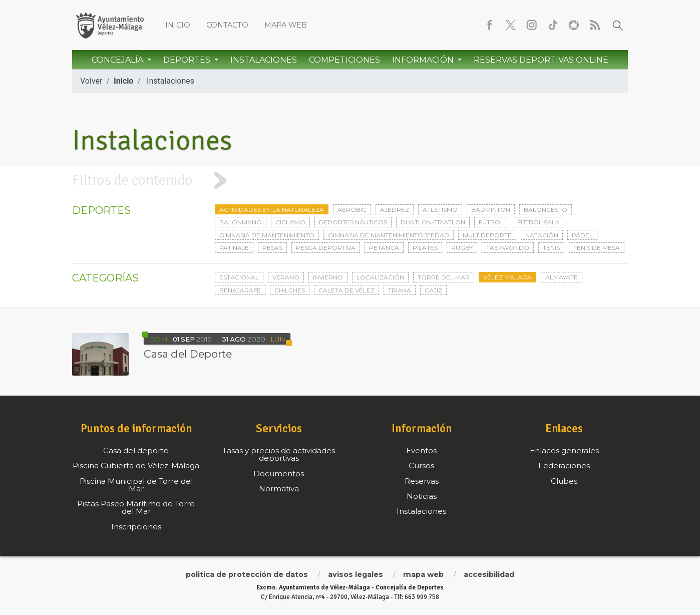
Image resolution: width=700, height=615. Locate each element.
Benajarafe (240, 290)
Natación (542, 235)
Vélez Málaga (507, 277)
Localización (380, 277)
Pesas (272, 248)
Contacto (227, 25)
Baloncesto (546, 210)
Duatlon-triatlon (433, 222)
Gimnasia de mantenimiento (267, 235)
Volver (91, 81)
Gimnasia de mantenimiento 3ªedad (389, 235)
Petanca (384, 248)
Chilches (290, 290)
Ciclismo (290, 222)
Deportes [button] (188, 60)
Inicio (178, 25)
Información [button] (424, 60)
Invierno (328, 277)
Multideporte (487, 235)
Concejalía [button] (118, 60)
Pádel (582, 235)
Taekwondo (508, 248)
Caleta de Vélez (346, 290)
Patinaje (234, 248)
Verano (286, 277)
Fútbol (491, 222)
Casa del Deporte (188, 354)
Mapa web (286, 25)
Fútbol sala (539, 222)
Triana (400, 290)
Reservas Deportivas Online (541, 60)
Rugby (462, 248)
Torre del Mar (444, 277)
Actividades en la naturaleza (272, 210)
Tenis (551, 248)
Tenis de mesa (597, 248)
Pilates (425, 248)
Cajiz (433, 290)
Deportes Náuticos (353, 222)
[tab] (350, 181)
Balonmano (241, 222)
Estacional (239, 277)
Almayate (562, 277)
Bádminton (491, 210)
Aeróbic (352, 210)
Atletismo (440, 210)
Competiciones (344, 60)
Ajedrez (395, 210)
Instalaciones (264, 60)
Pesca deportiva (326, 248)
